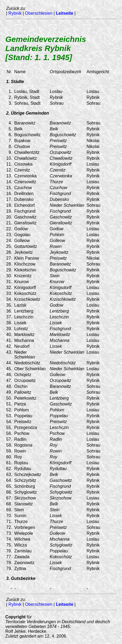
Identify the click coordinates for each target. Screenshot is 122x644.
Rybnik (15, 13)
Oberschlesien (39, 13)
